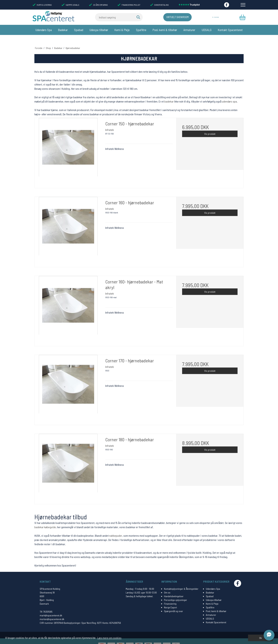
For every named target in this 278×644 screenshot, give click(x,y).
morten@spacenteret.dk (52, 611)
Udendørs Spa (44, 30)
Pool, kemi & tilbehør (165, 30)
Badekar (63, 30)
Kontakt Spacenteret (230, 30)
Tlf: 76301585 (46, 604)
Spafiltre (141, 30)
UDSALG (207, 30)
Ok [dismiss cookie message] (260, 638)
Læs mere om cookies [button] (109, 638)
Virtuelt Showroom (170, 17)
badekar (169, 94)
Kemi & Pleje (122, 30)
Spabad (79, 30)
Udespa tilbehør (99, 30)
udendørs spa (229, 94)
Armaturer (189, 30)
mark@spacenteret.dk (51, 608)
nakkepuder (116, 528)
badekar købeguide (45, 519)
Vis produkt (210, 126)
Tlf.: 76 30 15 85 (215, 17)
